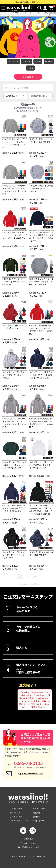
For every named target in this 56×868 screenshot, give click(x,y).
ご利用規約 (29, 839)
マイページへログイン (19, 821)
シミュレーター (40, 809)
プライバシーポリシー (29, 843)
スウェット (13, 61)
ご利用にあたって (17, 809)
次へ (34, 577)
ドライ (30, 68)
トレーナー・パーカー (33, 13)
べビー (38, 61)
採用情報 (37, 817)
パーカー (27, 61)
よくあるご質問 (16, 817)
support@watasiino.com (30, 773)
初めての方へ (15, 813)
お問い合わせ (39, 821)
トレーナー (23, 584)
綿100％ (49, 61)
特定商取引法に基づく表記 (29, 847)
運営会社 (37, 813)
